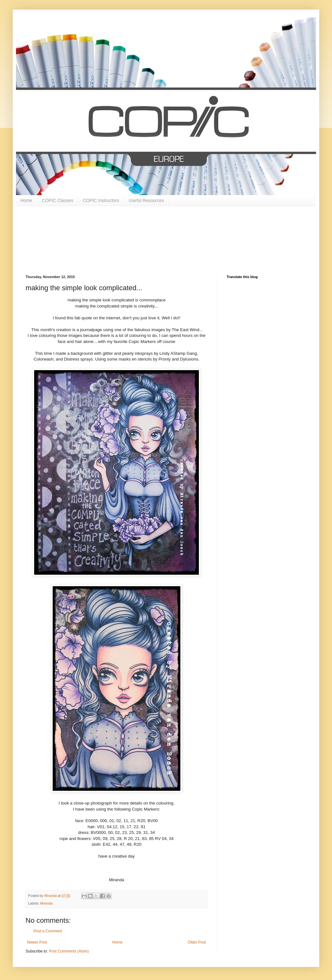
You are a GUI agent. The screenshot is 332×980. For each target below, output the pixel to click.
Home (26, 200)
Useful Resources (146, 200)
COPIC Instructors (101, 200)
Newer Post (37, 942)
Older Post (197, 942)
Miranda (46, 903)
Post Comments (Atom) (69, 951)
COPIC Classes (57, 200)
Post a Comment (48, 931)
